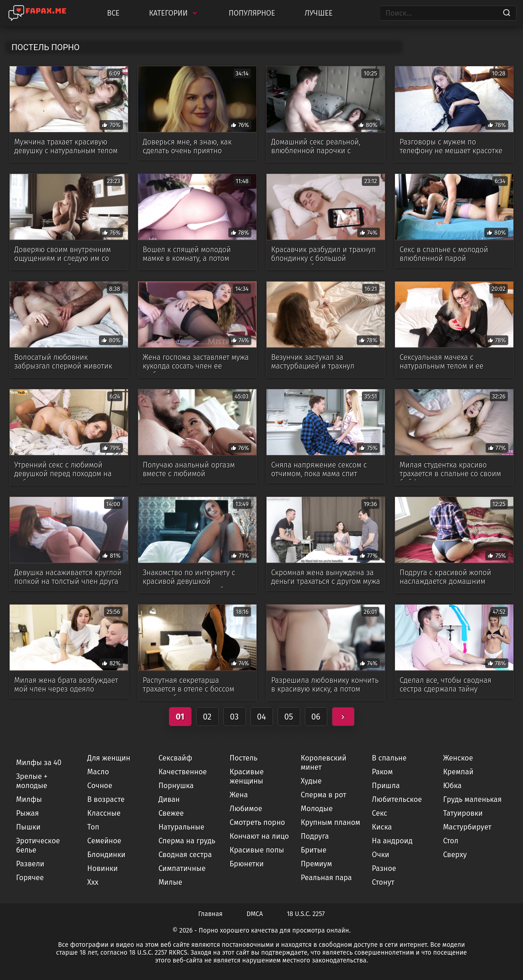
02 (207, 717)
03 (235, 717)
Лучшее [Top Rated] (319, 13)
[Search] (507, 13)
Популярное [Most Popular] (252, 13)
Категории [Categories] (174, 13)
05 (288, 717)
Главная (211, 914)
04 (261, 717)
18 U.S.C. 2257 (306, 914)
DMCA (255, 914)
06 (316, 717)
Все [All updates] (113, 13)
